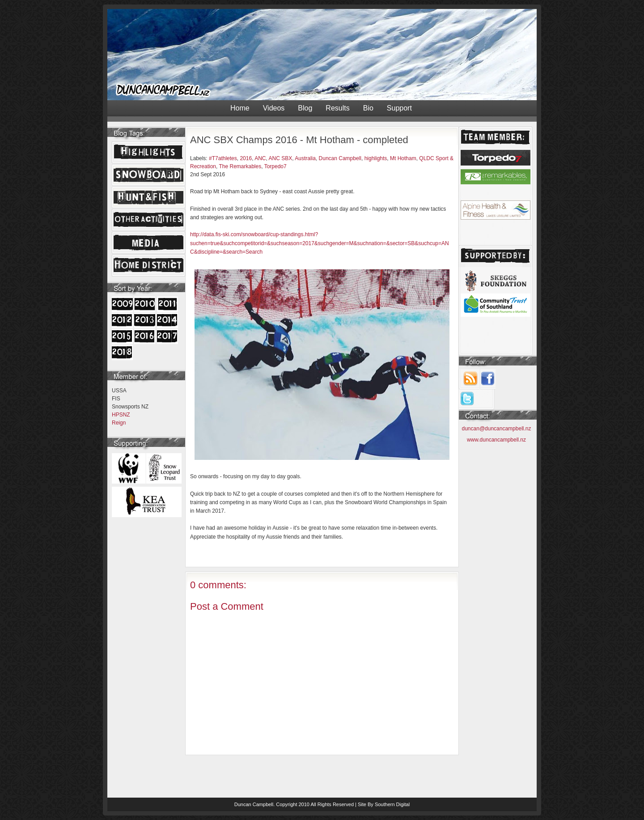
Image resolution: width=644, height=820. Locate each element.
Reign (119, 423)
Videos (274, 108)
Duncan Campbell (340, 158)
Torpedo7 (275, 166)
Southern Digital (392, 804)
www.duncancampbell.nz (496, 440)
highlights (376, 158)
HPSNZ (121, 415)
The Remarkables (240, 166)
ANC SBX (281, 158)
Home (240, 108)
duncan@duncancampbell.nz (497, 429)
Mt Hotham (403, 158)
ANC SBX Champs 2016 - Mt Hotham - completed (299, 140)
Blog (305, 108)
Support (399, 108)
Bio (368, 108)
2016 (246, 158)
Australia (305, 158)
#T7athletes (223, 158)
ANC (260, 158)
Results (337, 108)
